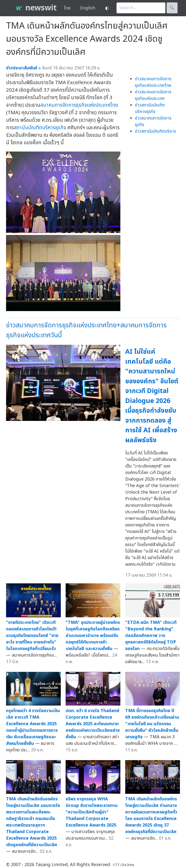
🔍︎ (172, 8)
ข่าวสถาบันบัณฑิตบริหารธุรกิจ (150, 108)
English (88, 8)
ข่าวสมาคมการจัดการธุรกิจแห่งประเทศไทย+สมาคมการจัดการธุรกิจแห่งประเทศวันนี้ (86, 330)
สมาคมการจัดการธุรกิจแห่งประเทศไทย (79, 105)
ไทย (67, 8)
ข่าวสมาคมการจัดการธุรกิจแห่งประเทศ (153, 95)
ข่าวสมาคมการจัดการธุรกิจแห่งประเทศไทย (153, 82)
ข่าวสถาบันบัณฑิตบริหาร (155, 131)
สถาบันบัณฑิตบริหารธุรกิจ (40, 128)
